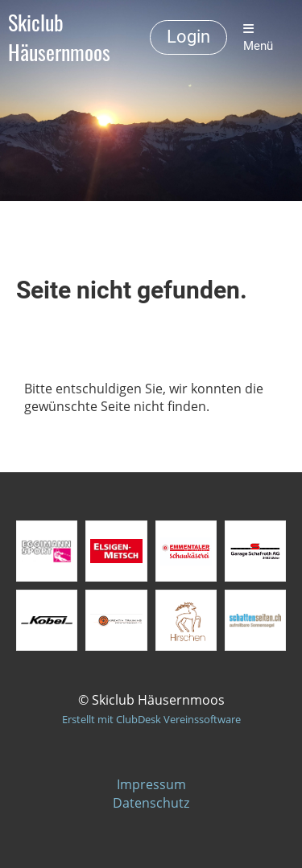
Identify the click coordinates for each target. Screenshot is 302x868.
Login (188, 37)
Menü (258, 38)
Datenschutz (151, 803)
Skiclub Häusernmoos (59, 38)
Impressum (151, 784)
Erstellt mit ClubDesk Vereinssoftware (151, 719)
